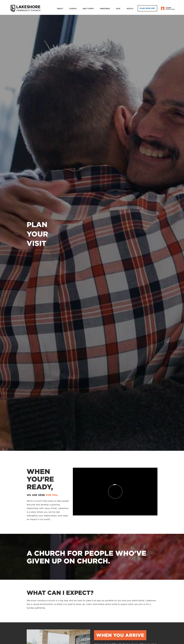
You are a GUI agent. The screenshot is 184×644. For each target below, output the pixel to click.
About (60, 9)
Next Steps (88, 9)
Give (118, 9)
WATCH (130, 9)
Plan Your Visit (147, 8)
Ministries (105, 9)
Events (73, 9)
